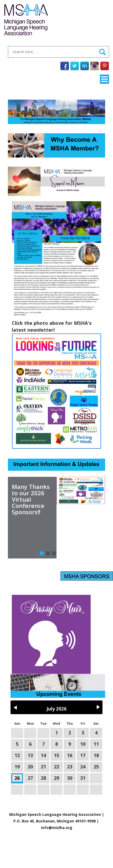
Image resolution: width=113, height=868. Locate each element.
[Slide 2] (54, 553)
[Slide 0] (42, 553)
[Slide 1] (48, 553)
